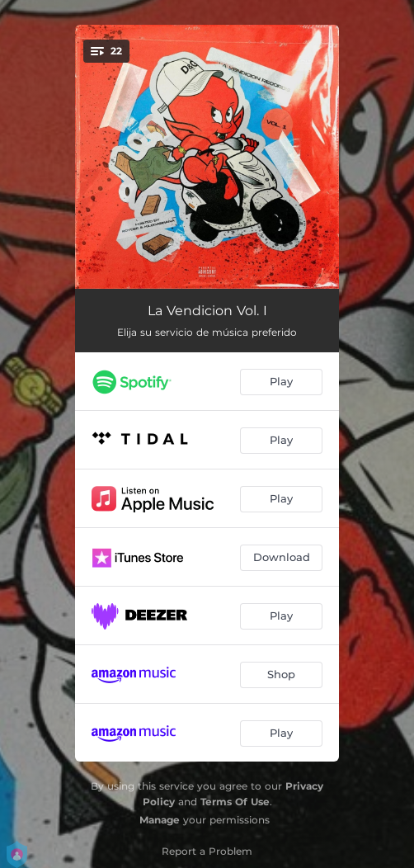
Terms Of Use (235, 802)
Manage (160, 820)
